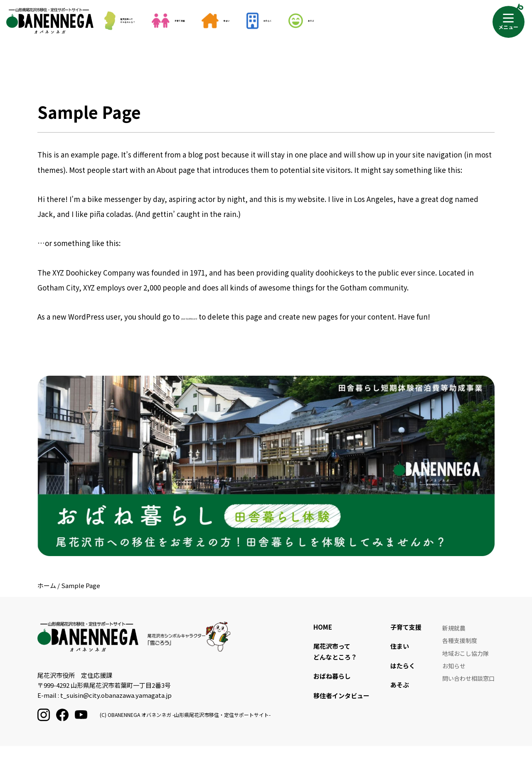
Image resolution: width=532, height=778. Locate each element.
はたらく (351, 21)
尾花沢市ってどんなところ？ (138, 21)
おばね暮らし (332, 708)
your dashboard (214, 347)
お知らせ (454, 699)
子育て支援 (220, 21)
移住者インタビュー (341, 728)
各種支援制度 (460, 673)
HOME (323, 659)
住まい (289, 21)
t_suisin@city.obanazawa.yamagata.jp (116, 727)
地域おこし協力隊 (465, 686)
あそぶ (412, 21)
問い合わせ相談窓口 (468, 712)
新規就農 (454, 660)
